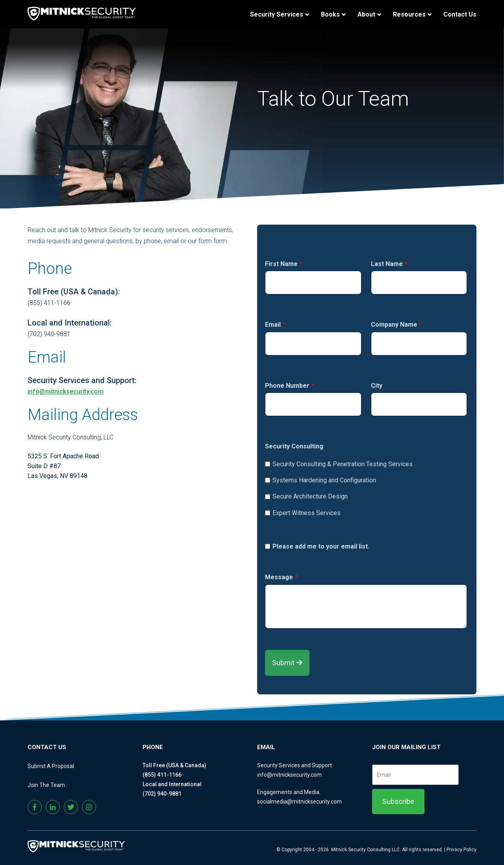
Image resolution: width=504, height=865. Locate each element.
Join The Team (46, 785)
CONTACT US (47, 747)
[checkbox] (366, 486)
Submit (287, 663)
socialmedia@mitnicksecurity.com (299, 802)
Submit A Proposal (51, 766)
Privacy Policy (461, 850)
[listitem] (137, 476)
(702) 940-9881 (162, 794)
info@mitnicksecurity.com (66, 392)
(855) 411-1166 (162, 775)
